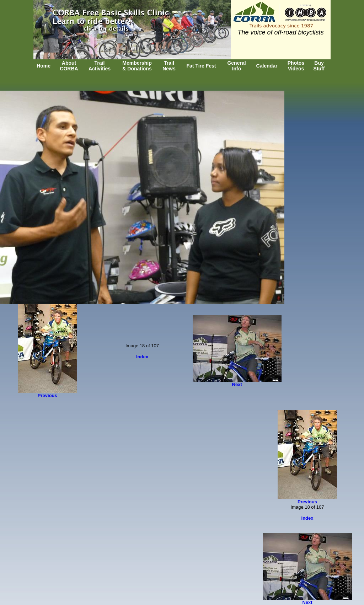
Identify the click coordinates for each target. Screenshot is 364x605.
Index (142, 357)
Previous (47, 395)
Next (237, 384)
